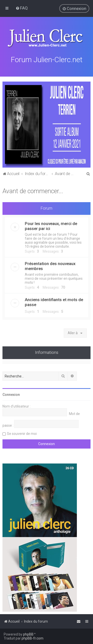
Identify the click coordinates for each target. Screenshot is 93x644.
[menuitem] (22, 8)
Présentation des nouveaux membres (50, 266)
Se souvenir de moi (22, 433)
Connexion (11, 394)
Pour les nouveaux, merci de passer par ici (51, 226)
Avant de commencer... (33, 191)
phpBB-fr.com (32, 638)
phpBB (28, 634)
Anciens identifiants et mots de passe (54, 302)
